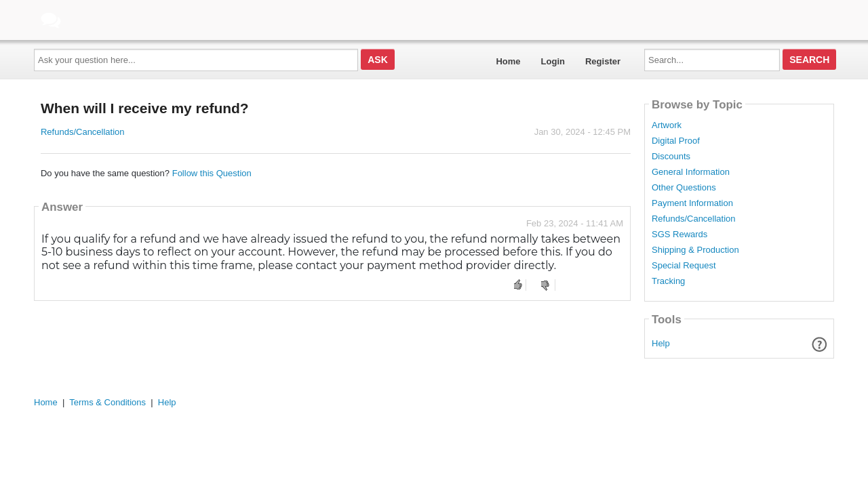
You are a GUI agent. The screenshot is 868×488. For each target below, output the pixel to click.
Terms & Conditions (107, 402)
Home (508, 61)
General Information (691, 172)
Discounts (671, 157)
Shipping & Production (695, 250)
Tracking (668, 281)
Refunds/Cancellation (83, 132)
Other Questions (684, 188)
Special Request (684, 266)
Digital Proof (676, 141)
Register (603, 61)
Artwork (667, 125)
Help (661, 343)
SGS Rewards (679, 235)
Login (553, 61)
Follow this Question (212, 173)
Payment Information (692, 203)
